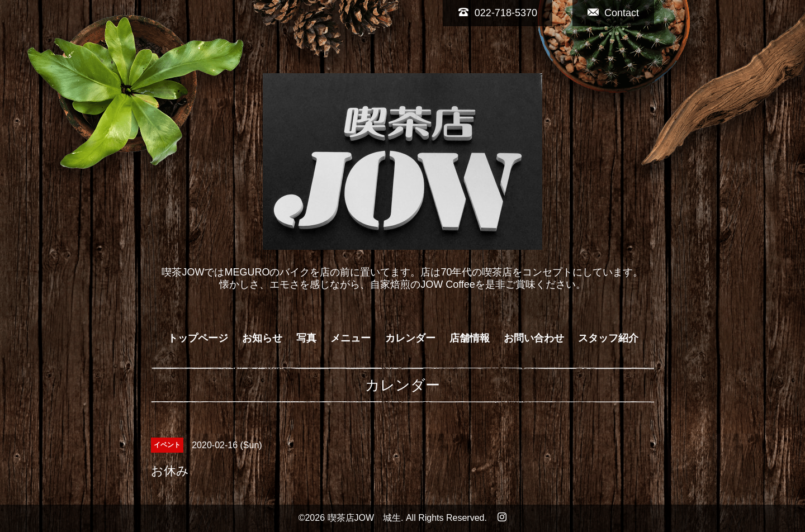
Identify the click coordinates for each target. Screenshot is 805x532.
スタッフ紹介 (608, 338)
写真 (306, 338)
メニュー (351, 338)
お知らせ (262, 338)
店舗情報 (470, 338)
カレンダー (410, 338)
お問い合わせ (534, 338)
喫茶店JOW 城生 (364, 518)
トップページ (198, 338)
